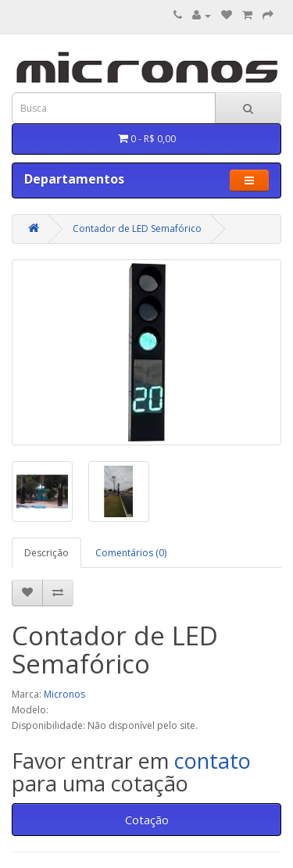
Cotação (147, 820)
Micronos (64, 694)
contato (213, 761)
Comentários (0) (131, 553)
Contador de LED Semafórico (137, 229)
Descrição (46, 553)
